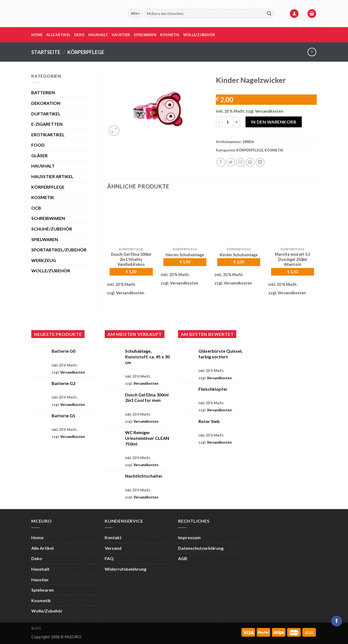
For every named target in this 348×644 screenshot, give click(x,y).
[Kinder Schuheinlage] (239, 220)
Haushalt (98, 35)
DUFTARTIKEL (46, 114)
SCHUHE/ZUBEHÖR (52, 229)
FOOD (38, 145)
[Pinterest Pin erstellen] (250, 162)
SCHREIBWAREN (48, 218)
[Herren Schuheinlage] (185, 220)
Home (37, 35)
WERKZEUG (44, 260)
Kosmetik (170, 35)
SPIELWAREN (45, 239)
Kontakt (113, 537)
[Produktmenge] (228, 122)
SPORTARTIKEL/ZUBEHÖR (59, 250)
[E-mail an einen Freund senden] (240, 162)
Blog (36, 628)
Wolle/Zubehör (199, 35)
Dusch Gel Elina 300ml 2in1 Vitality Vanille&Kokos (131, 259)
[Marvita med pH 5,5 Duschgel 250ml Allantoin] (293, 220)
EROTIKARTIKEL (48, 135)
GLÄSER (39, 155)
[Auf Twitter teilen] (231, 162)
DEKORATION (46, 103)
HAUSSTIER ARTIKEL (52, 176)
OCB (36, 208)
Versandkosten (269, 111)
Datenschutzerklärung (201, 548)
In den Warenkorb (274, 122)
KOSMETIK (43, 197)
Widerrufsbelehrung (125, 569)
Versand (113, 548)
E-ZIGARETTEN (47, 124)
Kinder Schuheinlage (239, 255)
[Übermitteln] (269, 14)
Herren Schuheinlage (185, 255)
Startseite (46, 52)
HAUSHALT (43, 166)
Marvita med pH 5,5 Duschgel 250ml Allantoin (293, 259)
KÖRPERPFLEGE (86, 52)
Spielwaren (145, 35)
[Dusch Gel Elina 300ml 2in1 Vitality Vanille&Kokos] (131, 220)
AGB (183, 558)
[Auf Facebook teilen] (221, 162)
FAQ (109, 558)
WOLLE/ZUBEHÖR (51, 271)
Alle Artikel (58, 35)
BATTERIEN (43, 92)
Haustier (121, 35)
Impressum (189, 537)
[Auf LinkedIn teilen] (260, 162)
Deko (79, 35)
